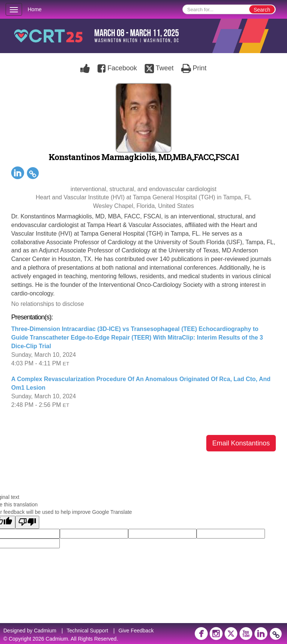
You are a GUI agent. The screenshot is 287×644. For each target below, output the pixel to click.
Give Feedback (136, 631)
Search (262, 10)
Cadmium (45, 631)
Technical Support (87, 631)
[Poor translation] (27, 522)
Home (35, 9)
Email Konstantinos (241, 443)
